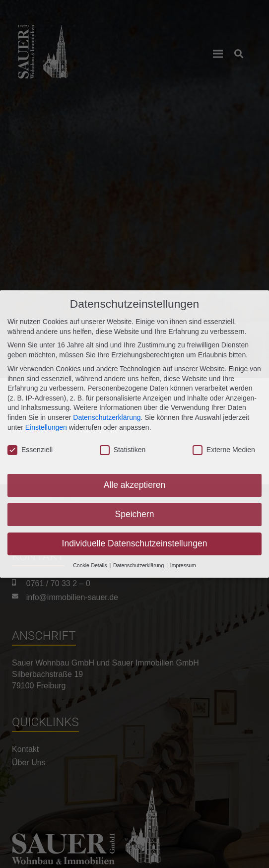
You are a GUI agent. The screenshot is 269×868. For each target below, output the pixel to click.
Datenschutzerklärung (107, 415)
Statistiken (123, 448)
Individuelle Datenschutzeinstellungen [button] (135, 541)
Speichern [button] (135, 512)
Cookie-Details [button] (91, 563)
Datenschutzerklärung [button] (139, 563)
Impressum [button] (183, 563)
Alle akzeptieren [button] (135, 483)
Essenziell (30, 448)
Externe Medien (224, 448)
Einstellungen (46, 425)
